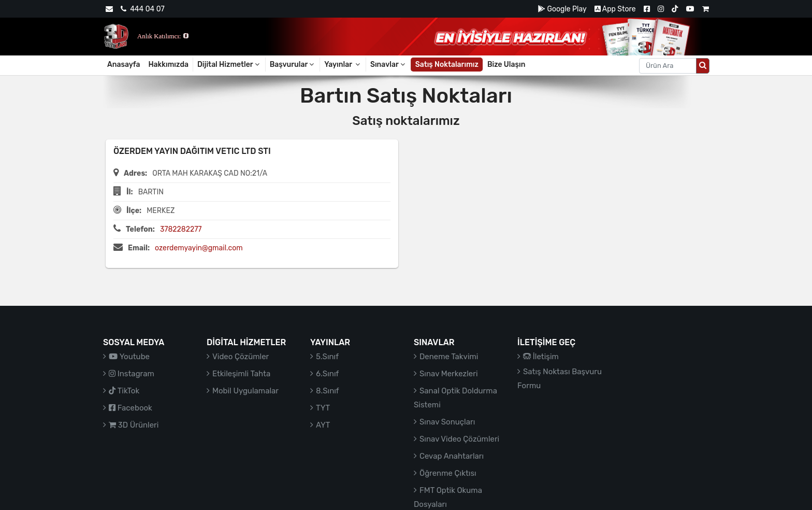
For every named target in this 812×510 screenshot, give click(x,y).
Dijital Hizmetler (229, 65)
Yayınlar (343, 65)
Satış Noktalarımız (447, 65)
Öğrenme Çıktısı (448, 473)
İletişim (541, 357)
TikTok (124, 391)
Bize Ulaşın (506, 65)
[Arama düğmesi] (703, 66)
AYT (323, 425)
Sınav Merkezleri (449, 374)
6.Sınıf (327, 374)
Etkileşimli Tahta (241, 374)
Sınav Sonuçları (447, 422)
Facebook (130, 408)
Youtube (129, 357)
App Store (615, 9)
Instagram (132, 374)
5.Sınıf (327, 357)
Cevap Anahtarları (452, 456)
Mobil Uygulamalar (245, 391)
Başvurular (293, 65)
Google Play (562, 9)
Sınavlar (388, 65)
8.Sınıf (328, 391)
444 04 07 (142, 9)
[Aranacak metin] (668, 66)
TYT (323, 408)
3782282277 (181, 229)
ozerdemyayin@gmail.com (199, 248)
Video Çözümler (241, 357)
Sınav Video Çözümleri (459, 439)
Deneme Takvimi (449, 357)
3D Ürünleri (134, 425)
